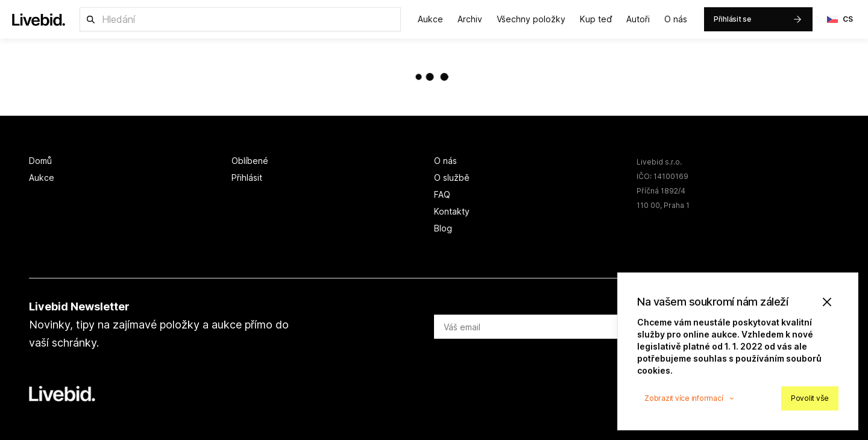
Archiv (470, 19)
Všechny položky (531, 19)
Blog (443, 228)
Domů (40, 161)
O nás (676, 19)
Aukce (430, 19)
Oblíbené (250, 161)
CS (840, 19)
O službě (452, 178)
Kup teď (596, 19)
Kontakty (452, 211)
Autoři (638, 19)
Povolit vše (810, 398)
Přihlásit (247, 178)
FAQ (442, 194)
